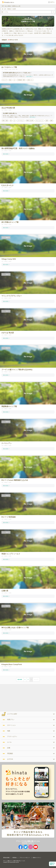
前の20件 (20, 680)
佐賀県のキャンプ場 (16, 6)
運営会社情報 (6, 858)
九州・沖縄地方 (8, 6)
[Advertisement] (15, 698)
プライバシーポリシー (25, 858)
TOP (3, 6)
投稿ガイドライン (37, 858)
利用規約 (14, 858)
